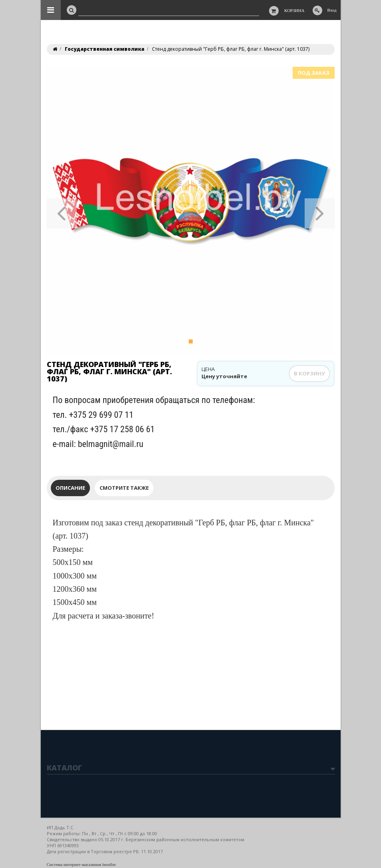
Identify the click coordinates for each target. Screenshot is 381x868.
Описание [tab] (70, 488)
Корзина (294, 10)
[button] (62, 211)
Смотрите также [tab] (124, 488)
